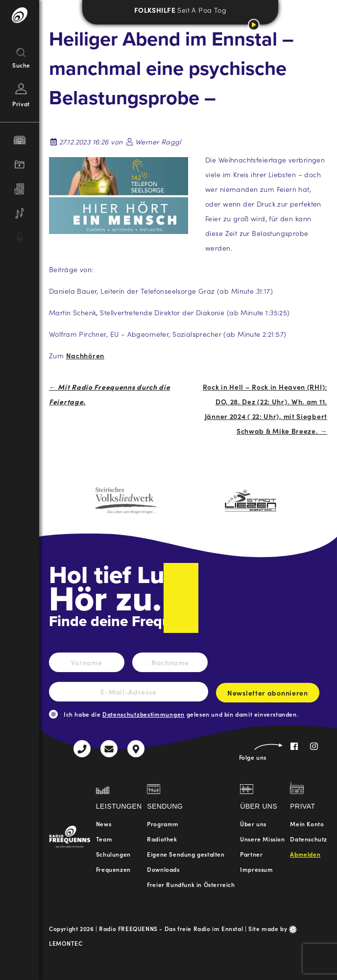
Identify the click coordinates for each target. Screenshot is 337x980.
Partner (251, 854)
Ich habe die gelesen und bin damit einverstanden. (181, 714)
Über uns (253, 824)
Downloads (163, 869)
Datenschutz (309, 839)
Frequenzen (113, 869)
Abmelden (305, 854)
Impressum (256, 869)
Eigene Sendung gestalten (186, 854)
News (104, 824)
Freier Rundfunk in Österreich (191, 884)
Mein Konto (307, 824)
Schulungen (113, 854)
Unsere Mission (262, 839)
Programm (163, 824)
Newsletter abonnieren (268, 695)
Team (104, 839)
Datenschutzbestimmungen (144, 714)
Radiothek (162, 839)
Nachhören (85, 355)
